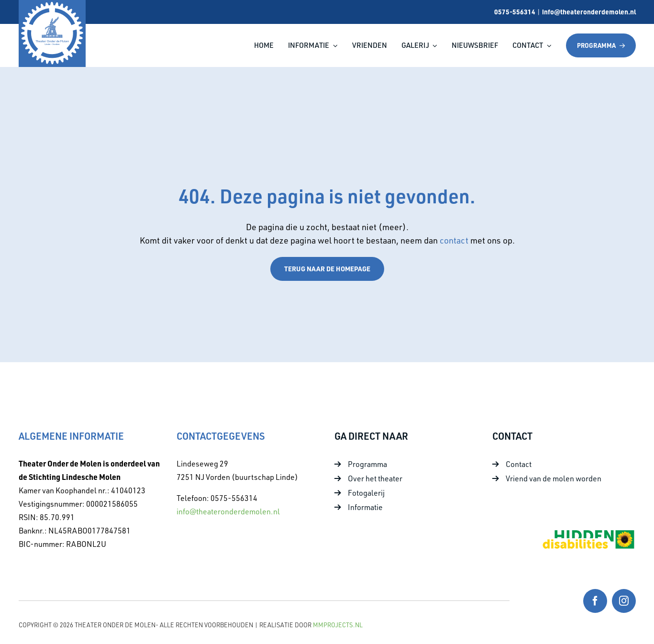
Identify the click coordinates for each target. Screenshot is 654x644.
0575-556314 (515, 11)
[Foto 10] (588, 533)
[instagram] (624, 601)
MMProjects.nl (338, 625)
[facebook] (595, 601)
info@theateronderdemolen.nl (589, 11)
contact (455, 240)
